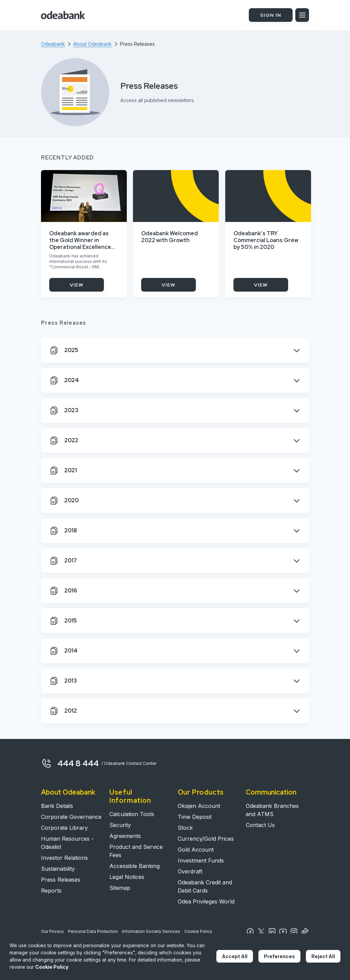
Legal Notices (127, 877)
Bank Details (57, 806)
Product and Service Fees (136, 851)
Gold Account (196, 850)
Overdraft (190, 871)
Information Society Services (151, 931)
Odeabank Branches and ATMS (272, 810)
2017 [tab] (63, 561)
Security (120, 825)
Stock (185, 828)
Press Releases (61, 880)
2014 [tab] (63, 651)
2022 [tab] (64, 440)
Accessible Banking (134, 866)
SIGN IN (271, 15)
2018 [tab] (63, 531)
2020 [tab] (64, 501)
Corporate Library (64, 828)
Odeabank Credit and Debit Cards (205, 886)
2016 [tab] (63, 591)
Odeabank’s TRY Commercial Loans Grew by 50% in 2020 (266, 240)
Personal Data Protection (93, 931)
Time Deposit (195, 817)
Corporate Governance (71, 817)
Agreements (125, 836)
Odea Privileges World (206, 901)
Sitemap (120, 888)
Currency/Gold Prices (206, 839)
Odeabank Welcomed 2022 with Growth (170, 237)
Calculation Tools (132, 814)
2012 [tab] (63, 711)
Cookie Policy (198, 931)
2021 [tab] (63, 471)
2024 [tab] (64, 380)
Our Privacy (52, 931)
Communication (271, 792)
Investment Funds (201, 860)
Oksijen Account (199, 806)
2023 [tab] (64, 410)
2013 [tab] (63, 681)
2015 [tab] (63, 621)
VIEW (77, 285)
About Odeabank (68, 792)
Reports (51, 891)
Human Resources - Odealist (67, 843)
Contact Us (260, 825)
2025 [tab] (64, 350)
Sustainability (58, 869)
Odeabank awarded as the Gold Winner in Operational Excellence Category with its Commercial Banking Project (80, 240)
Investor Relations (64, 858)
